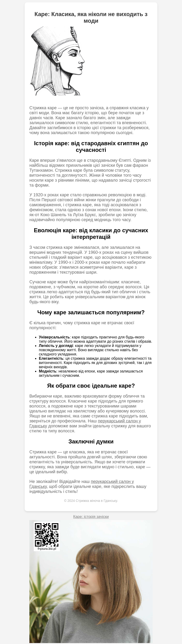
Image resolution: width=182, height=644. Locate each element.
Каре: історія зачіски (91, 517)
